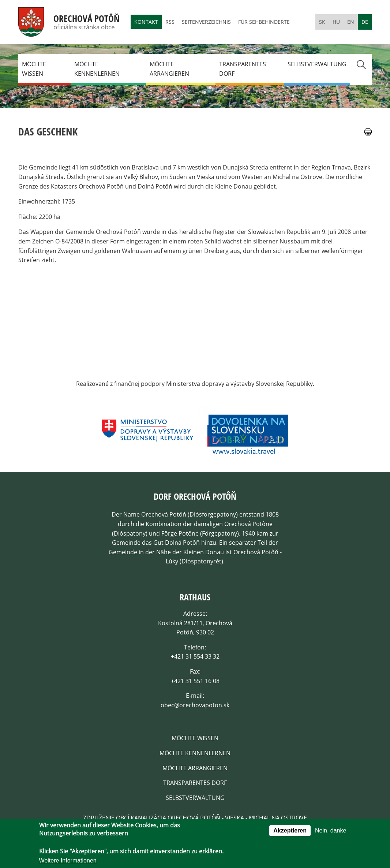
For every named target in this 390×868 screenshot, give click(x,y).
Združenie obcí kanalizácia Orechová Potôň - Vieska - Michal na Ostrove (195, 818)
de (365, 22)
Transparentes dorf (243, 69)
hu (336, 22)
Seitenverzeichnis (206, 22)
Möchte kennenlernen (97, 69)
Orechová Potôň (87, 18)
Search (361, 65)
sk (322, 22)
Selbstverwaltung (317, 64)
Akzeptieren (290, 832)
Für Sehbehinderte (264, 22)
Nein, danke (331, 832)
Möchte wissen (34, 69)
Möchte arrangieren (169, 69)
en (351, 22)
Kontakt (146, 22)
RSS (170, 22)
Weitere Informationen (68, 862)
